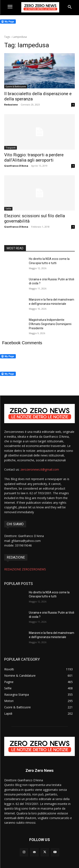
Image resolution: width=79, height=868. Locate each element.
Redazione (11, 105)
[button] (70, 7)
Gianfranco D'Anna (16, 166)
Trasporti (11, 148)
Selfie (8, 209)
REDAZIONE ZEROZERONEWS (25, 569)
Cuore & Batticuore (16, 86)
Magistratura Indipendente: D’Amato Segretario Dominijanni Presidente (50, 324)
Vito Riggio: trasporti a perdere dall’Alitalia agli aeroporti (34, 157)
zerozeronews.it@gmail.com (40, 469)
